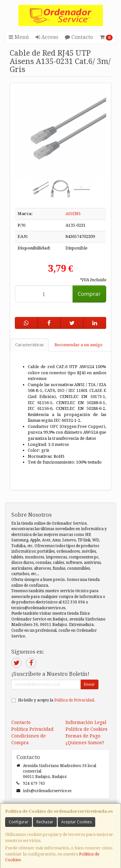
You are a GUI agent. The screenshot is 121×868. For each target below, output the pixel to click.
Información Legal (86, 722)
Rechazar (45, 822)
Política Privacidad (32, 729)
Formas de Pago (83, 736)
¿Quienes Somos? (85, 743)
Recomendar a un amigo (79, 345)
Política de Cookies (86, 729)
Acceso (47, 37)
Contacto (79, 37)
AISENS (73, 214)
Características (29, 345)
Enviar (89, 684)
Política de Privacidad (74, 700)
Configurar (19, 822)
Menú (19, 37)
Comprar (89, 294)
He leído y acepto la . (56, 700)
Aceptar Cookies (76, 822)
